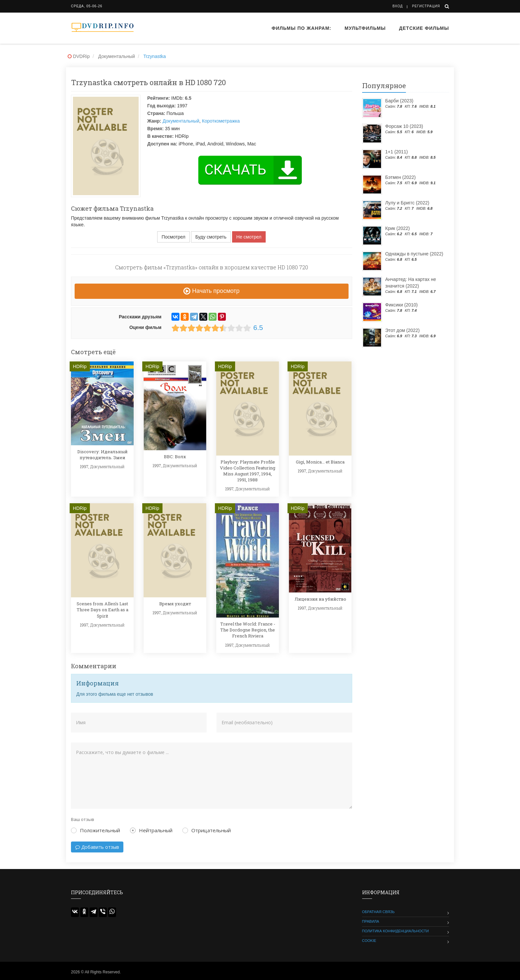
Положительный (96, 830)
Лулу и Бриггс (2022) (407, 203)
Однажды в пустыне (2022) (414, 254)
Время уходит (175, 604)
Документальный (181, 121)
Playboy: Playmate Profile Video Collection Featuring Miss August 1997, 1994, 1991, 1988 (248, 471)
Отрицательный (207, 830)
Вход (398, 6)
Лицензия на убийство (320, 599)
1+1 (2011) (397, 152)
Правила (371, 921)
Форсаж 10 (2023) (404, 126)
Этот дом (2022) (403, 330)
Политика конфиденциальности (395, 931)
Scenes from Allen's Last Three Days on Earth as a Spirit (102, 610)
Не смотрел (249, 237)
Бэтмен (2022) (401, 177)
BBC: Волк (175, 457)
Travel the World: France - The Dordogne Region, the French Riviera (248, 630)
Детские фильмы (424, 28)
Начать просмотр (211, 291)
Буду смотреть (211, 237)
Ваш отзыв (83, 819)
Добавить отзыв (97, 847)
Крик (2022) (398, 228)
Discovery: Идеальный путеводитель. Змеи (102, 455)
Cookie (369, 941)
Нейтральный (151, 830)
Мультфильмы (365, 28)
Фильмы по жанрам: (301, 28)
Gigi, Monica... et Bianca (320, 462)
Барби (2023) (399, 101)
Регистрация (426, 6)
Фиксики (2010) (402, 305)
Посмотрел (173, 237)
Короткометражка (221, 121)
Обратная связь (379, 912)
